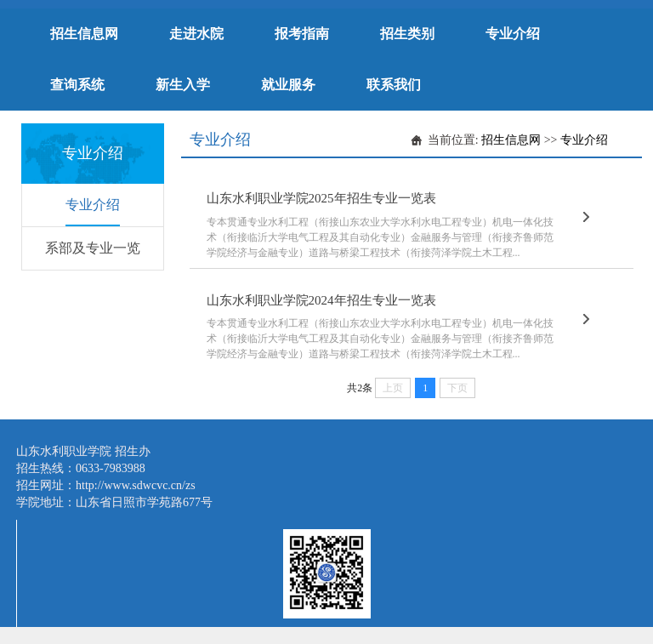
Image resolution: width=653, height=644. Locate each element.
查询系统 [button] (77, 85)
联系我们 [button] (394, 85)
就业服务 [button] (288, 85)
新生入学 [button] (183, 85)
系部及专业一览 (93, 248)
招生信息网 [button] (84, 34)
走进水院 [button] (196, 34)
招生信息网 (511, 140)
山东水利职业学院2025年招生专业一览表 (321, 198)
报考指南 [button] (302, 34)
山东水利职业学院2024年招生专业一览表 (321, 300)
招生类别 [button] (407, 34)
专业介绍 (93, 205)
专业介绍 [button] (513, 34)
